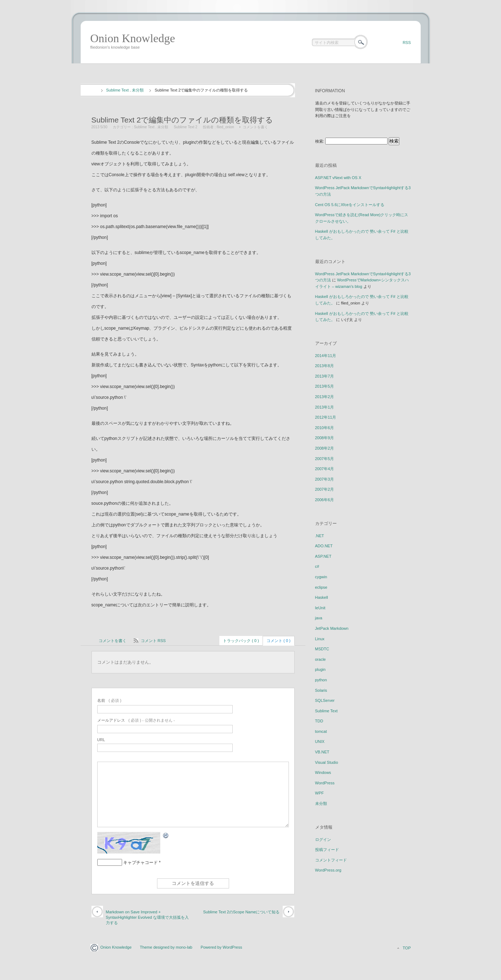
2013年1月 (325, 407)
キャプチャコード (140, 863)
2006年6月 (325, 500)
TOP (407, 948)
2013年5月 (325, 386)
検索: (320, 141)
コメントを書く (255, 127)
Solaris (321, 690)
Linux (320, 639)
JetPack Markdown (332, 628)
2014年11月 (326, 356)
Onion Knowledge (133, 38)
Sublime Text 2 (185, 127)
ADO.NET (324, 546)
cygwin (321, 577)
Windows (323, 772)
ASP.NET (323, 556)
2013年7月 (325, 376)
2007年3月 (325, 479)
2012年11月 (326, 417)
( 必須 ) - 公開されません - (136, 720)
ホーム (93, 90)
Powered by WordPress (221, 947)
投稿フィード (327, 850)
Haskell (322, 597)
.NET (320, 536)
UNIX (320, 741)
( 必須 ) (109, 700)
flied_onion (225, 127)
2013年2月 (325, 397)
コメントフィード (331, 860)
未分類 (138, 90)
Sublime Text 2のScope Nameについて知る (241, 912)
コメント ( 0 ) (279, 641)
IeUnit (320, 608)
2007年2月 (325, 489)
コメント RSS (153, 641)
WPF (319, 793)
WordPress (325, 783)
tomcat (321, 731)
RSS (407, 43)
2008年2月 (325, 448)
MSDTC (322, 649)
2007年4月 (325, 469)
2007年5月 (325, 459)
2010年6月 (325, 428)
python (321, 680)
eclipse (321, 587)
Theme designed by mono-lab (166, 947)
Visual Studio (327, 762)
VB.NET (322, 752)
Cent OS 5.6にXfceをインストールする (350, 205)
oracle (321, 659)
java (319, 618)
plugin (320, 669)
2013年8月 (325, 366)
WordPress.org (328, 870)
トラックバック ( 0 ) (241, 641)
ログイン (323, 839)
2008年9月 (325, 438)
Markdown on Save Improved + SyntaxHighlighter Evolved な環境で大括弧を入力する (147, 917)
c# (317, 566)
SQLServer (325, 700)
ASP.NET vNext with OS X (338, 178)
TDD (319, 721)
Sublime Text (118, 90)
